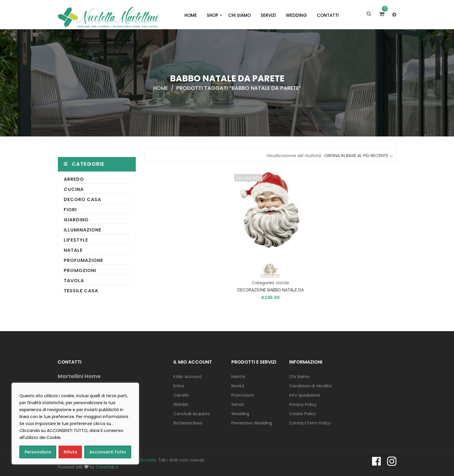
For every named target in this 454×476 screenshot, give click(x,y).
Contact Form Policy (310, 423)
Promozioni (80, 270)
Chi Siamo (300, 377)
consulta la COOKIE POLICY (90, 437)
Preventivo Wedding (252, 423)
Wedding (240, 414)
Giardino (76, 220)
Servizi (238, 404)
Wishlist (181, 404)
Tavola (74, 281)
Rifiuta (70, 452)
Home (161, 88)
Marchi (238, 377)
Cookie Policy (303, 414)
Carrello (181, 395)
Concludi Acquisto (192, 414)
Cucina (74, 189)
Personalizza (38, 452)
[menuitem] (191, 15)
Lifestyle (76, 240)
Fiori (70, 210)
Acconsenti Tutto (108, 452)
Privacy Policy (303, 404)
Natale (73, 250)
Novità (238, 386)
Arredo (74, 179)
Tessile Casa (81, 291)
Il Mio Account (188, 377)
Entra (179, 386)
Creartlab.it (107, 467)
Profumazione (83, 260)
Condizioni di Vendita (310, 386)
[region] (75, 424)
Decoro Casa (82, 199)
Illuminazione (83, 230)
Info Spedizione (305, 395)
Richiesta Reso (188, 423)
